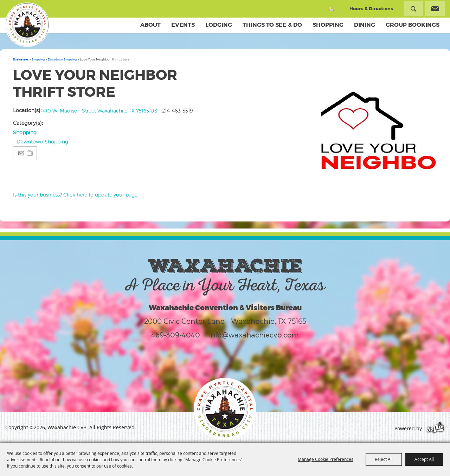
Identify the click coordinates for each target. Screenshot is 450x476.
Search (413, 9)
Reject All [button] (384, 459)
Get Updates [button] (435, 9)
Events (183, 25)
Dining (365, 25)
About (150, 25)
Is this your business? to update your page (75, 195)
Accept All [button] (424, 459)
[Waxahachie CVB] (27, 25)
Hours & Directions (371, 9)
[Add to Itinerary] (30, 153)
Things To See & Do (272, 25)
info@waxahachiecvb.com (254, 335)
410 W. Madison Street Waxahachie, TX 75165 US (100, 111)
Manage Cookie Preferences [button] (326, 459)
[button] (379, 125)
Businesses (21, 59)
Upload (425, 175)
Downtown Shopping (62, 59)
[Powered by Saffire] (435, 428)
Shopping (328, 25)
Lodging (219, 25)
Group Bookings (413, 25)
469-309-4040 (176, 335)
